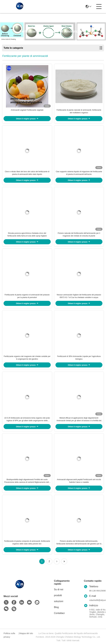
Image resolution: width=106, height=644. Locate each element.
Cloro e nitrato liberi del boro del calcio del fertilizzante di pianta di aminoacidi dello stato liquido (27, 173)
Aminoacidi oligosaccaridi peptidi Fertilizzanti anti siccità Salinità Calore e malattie (79, 481)
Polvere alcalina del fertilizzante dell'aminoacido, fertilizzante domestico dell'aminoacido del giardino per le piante (79, 543)
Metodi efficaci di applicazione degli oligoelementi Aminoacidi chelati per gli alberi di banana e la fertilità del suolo (79, 419)
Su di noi (59, 589)
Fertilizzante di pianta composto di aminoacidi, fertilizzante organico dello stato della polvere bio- (27, 542)
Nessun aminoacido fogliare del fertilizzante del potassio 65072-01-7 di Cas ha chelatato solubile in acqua (79, 296)
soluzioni (59, 601)
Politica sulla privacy (9, 635)
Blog (56, 607)
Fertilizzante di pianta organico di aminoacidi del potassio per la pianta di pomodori (27, 296)
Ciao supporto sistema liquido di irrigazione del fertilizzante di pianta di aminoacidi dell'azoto (79, 173)
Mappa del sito (26, 633)
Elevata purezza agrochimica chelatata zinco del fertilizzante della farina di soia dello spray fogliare (27, 235)
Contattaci (59, 613)
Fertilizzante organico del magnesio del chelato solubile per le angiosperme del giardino (27, 358)
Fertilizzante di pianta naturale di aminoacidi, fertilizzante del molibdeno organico (79, 111)
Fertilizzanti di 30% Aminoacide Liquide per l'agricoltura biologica (79, 358)
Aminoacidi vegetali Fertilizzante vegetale (27, 110)
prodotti (58, 595)
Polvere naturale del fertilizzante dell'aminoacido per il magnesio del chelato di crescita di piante (79, 235)
